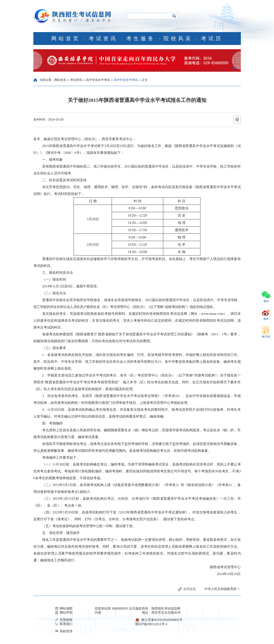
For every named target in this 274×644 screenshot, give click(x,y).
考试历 (212, 39)
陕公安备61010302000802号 (162, 620)
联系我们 (64, 624)
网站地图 (64, 608)
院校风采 (178, 39)
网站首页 (66, 39)
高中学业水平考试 (98, 80)
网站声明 (64, 613)
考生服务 (141, 39)
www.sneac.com (212, 314)
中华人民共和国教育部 (221, 589)
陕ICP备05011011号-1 (151, 624)
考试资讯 (103, 39)
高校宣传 (64, 631)
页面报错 (64, 620)
